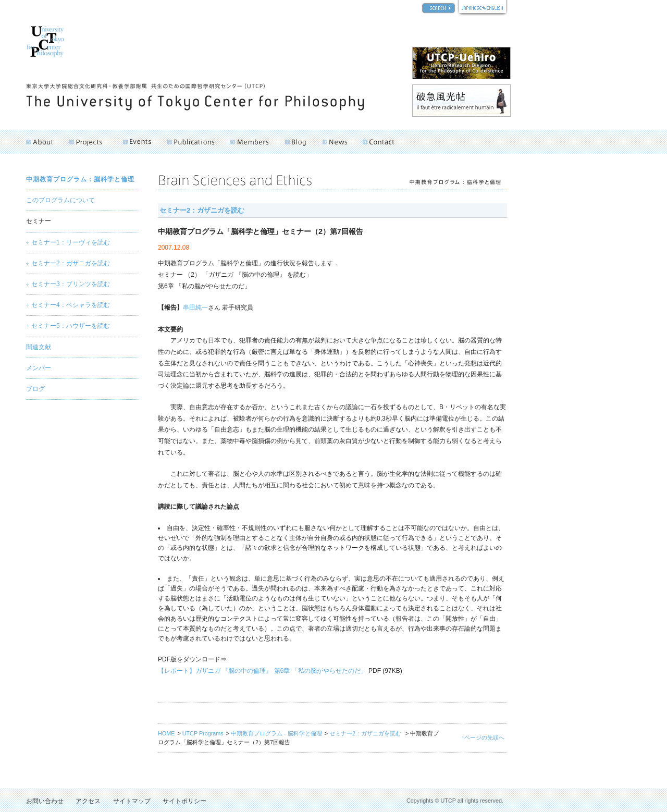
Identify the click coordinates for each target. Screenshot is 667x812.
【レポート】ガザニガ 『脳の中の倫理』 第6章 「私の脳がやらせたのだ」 (262, 671)
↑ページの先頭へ (483, 737)
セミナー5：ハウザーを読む (71, 326)
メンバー (39, 368)
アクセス (88, 801)
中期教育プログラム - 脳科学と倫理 (276, 733)
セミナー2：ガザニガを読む (202, 210)
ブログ (35, 389)
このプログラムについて (60, 200)
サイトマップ (132, 801)
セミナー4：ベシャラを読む (71, 305)
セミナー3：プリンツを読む (71, 284)
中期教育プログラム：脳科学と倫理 (80, 179)
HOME (166, 733)
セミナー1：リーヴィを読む (71, 242)
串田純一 (195, 307)
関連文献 (39, 347)
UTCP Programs (203, 733)
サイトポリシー (184, 801)
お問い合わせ (45, 801)
